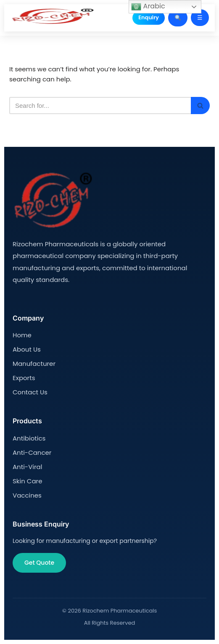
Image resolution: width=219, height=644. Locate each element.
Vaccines (27, 495)
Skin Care (27, 481)
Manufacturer (34, 364)
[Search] (100, 106)
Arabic (148, 7)
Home (22, 335)
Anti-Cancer (32, 452)
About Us (27, 349)
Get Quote (39, 563)
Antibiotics (29, 438)
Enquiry (149, 17)
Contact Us (30, 392)
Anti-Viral (27, 467)
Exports (24, 378)
